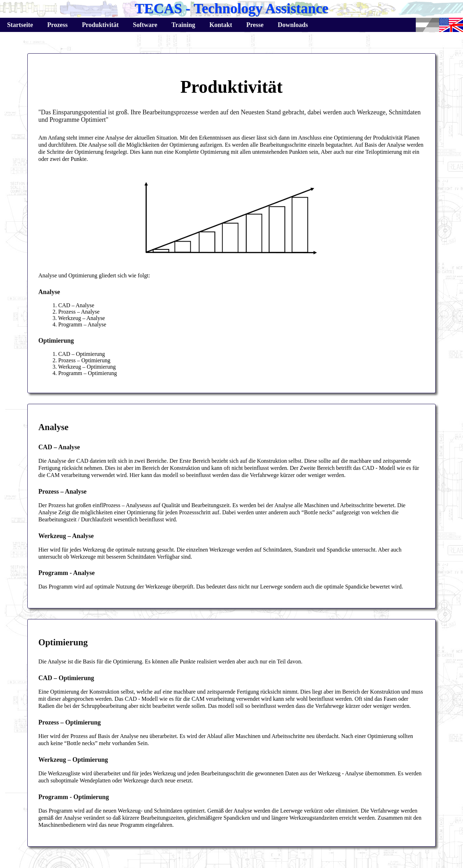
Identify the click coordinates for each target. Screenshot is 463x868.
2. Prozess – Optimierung (81, 360)
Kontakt (221, 25)
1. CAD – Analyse (73, 305)
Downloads (293, 25)
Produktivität (100, 25)
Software (145, 25)
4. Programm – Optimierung (85, 373)
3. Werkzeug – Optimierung (84, 367)
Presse (255, 25)
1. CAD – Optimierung (79, 354)
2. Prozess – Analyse (76, 312)
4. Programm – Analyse (79, 324)
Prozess (58, 25)
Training (183, 25)
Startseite (20, 25)
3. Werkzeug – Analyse (79, 318)
